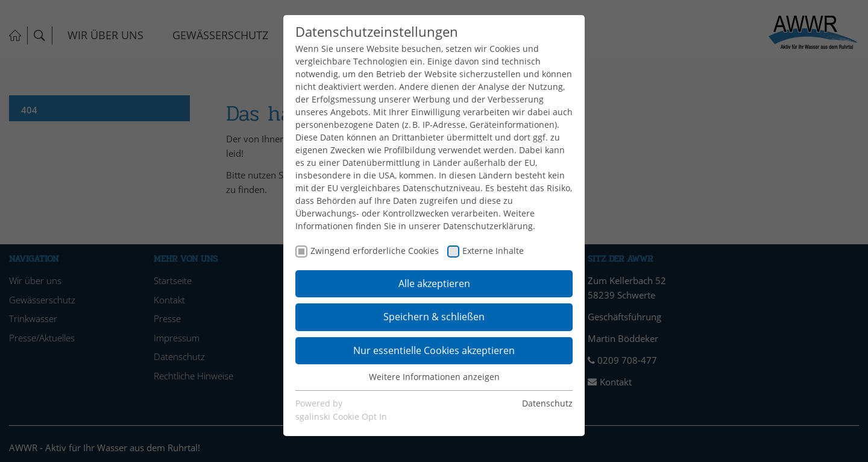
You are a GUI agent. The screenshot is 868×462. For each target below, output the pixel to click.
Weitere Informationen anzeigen (434, 377)
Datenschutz (547, 403)
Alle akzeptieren (434, 283)
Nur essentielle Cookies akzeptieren (434, 350)
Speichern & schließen (434, 317)
